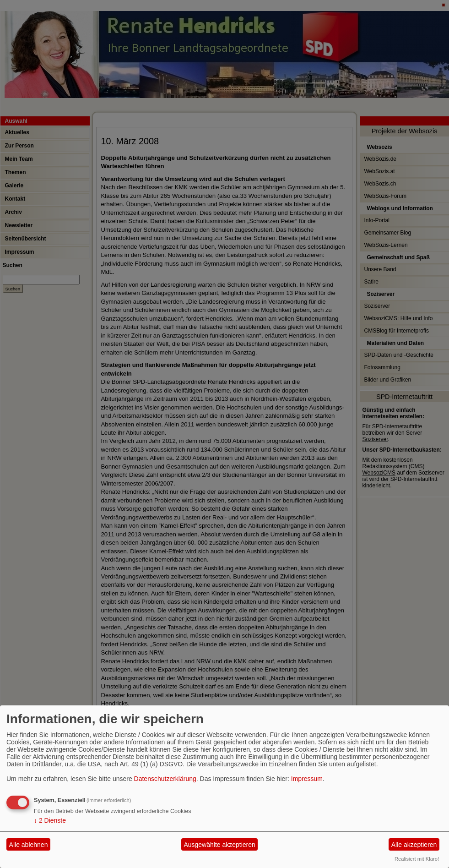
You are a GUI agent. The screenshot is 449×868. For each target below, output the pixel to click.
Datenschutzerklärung (165, 779)
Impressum (307, 779)
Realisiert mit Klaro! (417, 859)
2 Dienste (50, 820)
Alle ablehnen (29, 845)
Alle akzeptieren (414, 845)
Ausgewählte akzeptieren (219, 845)
